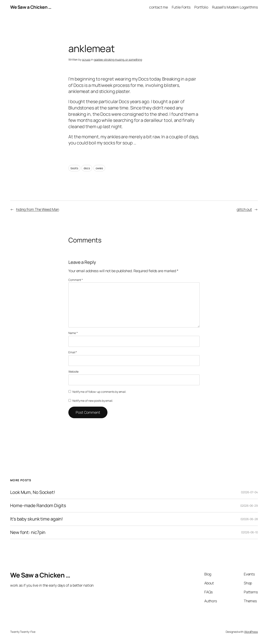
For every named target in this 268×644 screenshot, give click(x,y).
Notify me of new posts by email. (93, 401)
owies (99, 168)
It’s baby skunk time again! (37, 519)
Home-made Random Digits (38, 506)
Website (73, 372)
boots (74, 168)
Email (73, 352)
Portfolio (201, 7)
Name (73, 333)
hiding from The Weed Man (38, 209)
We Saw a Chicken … (31, 7)
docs (87, 168)
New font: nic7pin (28, 532)
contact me (159, 7)
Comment (76, 280)
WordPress (251, 632)
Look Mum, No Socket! (33, 492)
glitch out (244, 209)
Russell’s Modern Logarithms (235, 7)
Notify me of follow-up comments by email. (99, 392)
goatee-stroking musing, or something (118, 59)
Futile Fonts (181, 7)
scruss (86, 59)
